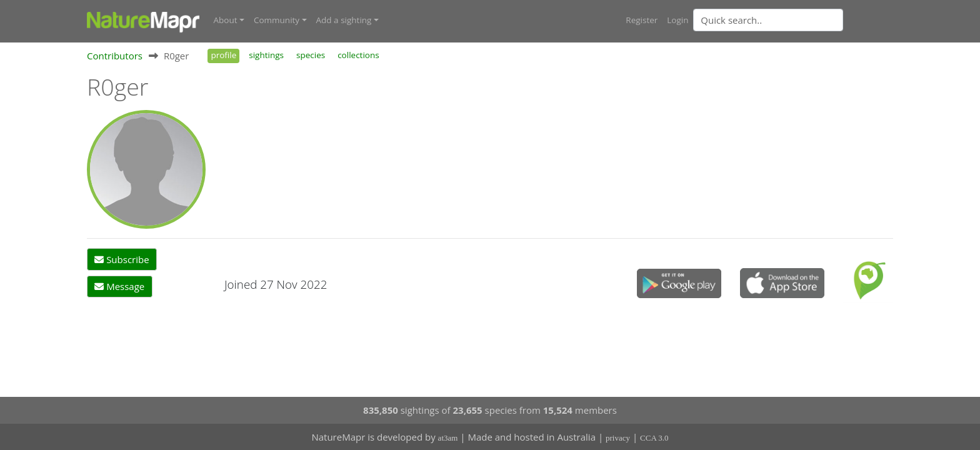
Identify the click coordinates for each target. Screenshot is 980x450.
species (311, 55)
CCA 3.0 (654, 438)
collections (358, 55)
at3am (448, 438)
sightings (266, 55)
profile (223, 55)
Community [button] (277, 20)
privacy (618, 438)
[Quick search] (768, 20)
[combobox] (793, 20)
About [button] (226, 20)
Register (642, 20)
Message (119, 286)
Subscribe (122, 259)
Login (677, 20)
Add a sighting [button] (344, 20)
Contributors (115, 56)
